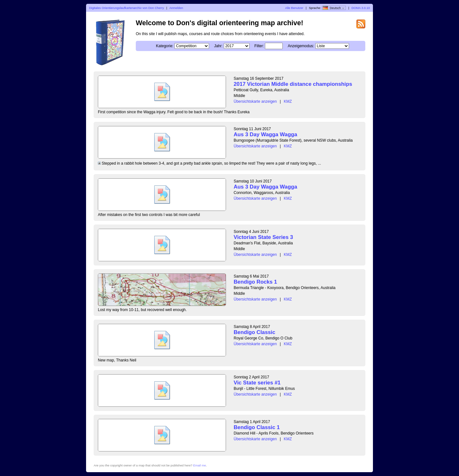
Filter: (259, 46)
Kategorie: (165, 46)
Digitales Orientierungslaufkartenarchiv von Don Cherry (127, 8)
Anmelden (176, 8)
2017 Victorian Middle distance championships (293, 84)
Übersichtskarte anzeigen (255, 101)
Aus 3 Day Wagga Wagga (265, 134)
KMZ (288, 101)
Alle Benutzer (294, 8)
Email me (200, 465)
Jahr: (219, 46)
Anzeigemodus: (301, 46)
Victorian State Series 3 (263, 237)
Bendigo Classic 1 (257, 427)
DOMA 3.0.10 (361, 8)
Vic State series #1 (257, 383)
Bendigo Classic (255, 332)
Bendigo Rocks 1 (255, 282)
